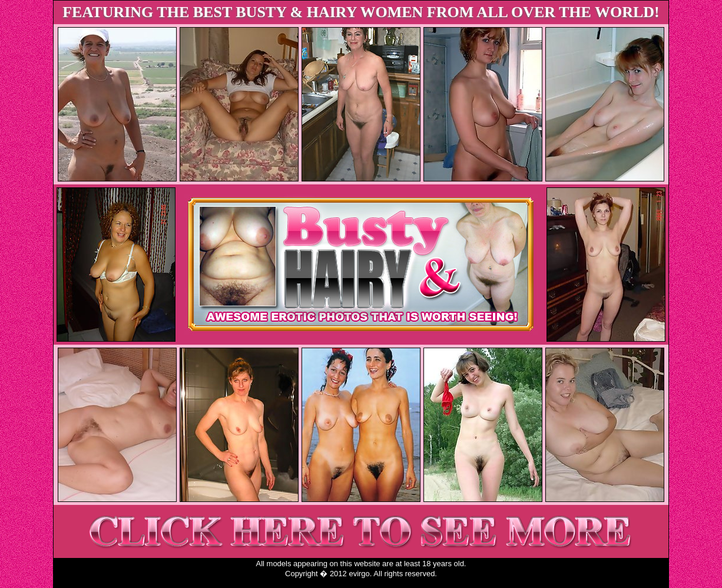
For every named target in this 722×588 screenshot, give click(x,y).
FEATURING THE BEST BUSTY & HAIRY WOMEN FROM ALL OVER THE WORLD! (361, 12)
